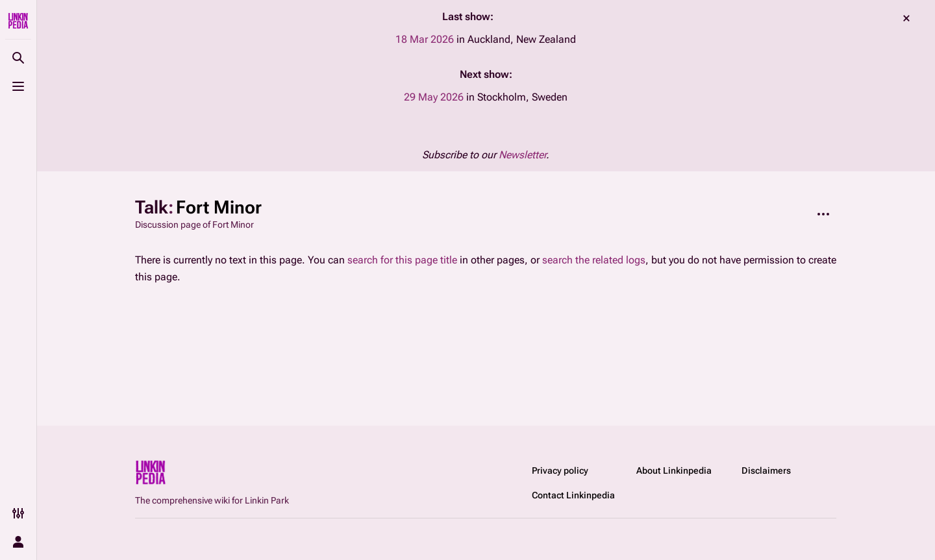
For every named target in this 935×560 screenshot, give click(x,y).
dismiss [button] (906, 18)
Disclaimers (766, 470)
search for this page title (402, 260)
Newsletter (522, 155)
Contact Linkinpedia (573, 495)
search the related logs (594, 260)
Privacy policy (560, 470)
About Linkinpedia (674, 470)
